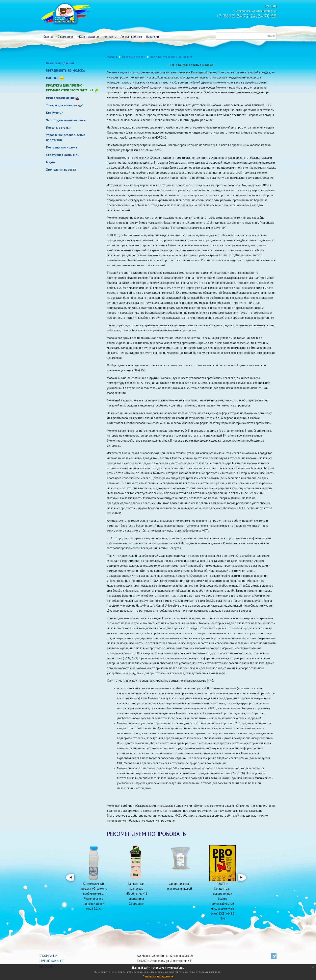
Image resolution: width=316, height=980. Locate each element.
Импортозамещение (60, 98)
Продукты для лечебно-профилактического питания (73, 88)
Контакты (110, 37)
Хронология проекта (61, 170)
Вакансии (153, 37)
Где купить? (55, 113)
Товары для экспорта (61, 105)
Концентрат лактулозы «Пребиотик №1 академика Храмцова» (136, 894)
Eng (274, 6)
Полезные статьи (58, 128)
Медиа (51, 162)
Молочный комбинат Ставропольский (65, 14)
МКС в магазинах (88, 37)
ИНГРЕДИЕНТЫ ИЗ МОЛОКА (65, 71)
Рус (267, 6)
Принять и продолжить (158, 976)
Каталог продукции (60, 63)
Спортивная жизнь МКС (63, 155)
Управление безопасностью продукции (66, 137)
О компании (65, 37)
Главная (48, 37)
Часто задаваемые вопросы (66, 120)
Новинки (52, 78)
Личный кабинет (131, 37)
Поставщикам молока (62, 147)
